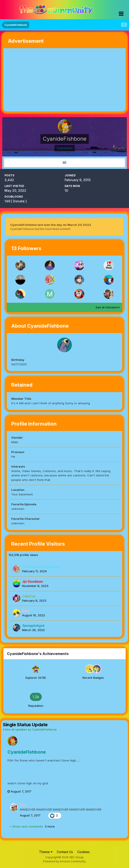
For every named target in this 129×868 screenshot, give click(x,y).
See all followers (108, 307)
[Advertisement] (56, 80)
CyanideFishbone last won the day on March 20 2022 (51, 225)
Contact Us (65, 852)
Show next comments (32, 826)
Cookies (83, 852)
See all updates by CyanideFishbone (30, 729)
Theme (46, 852)
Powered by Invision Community (64, 861)
